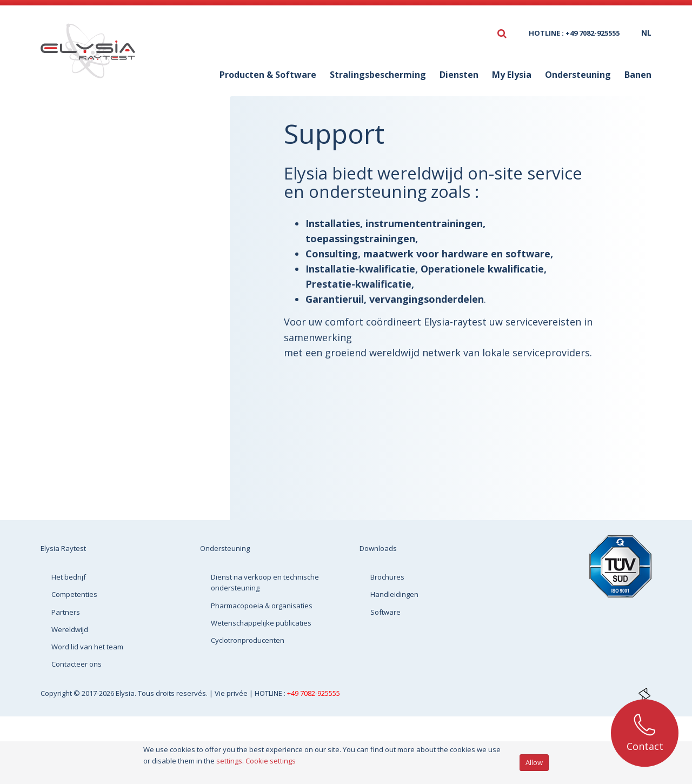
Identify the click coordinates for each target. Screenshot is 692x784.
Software (385, 612)
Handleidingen (394, 594)
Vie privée (232, 693)
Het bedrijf (69, 577)
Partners (66, 612)
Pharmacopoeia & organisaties (115, 207)
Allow (534, 762)
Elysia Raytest (63, 548)
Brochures (387, 577)
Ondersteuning (578, 75)
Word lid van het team (87, 647)
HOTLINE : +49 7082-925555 (574, 33)
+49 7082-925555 (314, 693)
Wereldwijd (70, 629)
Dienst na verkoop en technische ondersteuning (134, 170)
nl (646, 33)
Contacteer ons (76, 664)
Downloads (378, 548)
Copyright (57, 693)
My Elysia (512, 75)
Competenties (74, 594)
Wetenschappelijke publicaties (118, 244)
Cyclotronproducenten (126, 273)
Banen (638, 75)
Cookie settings (271, 761)
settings (229, 761)
